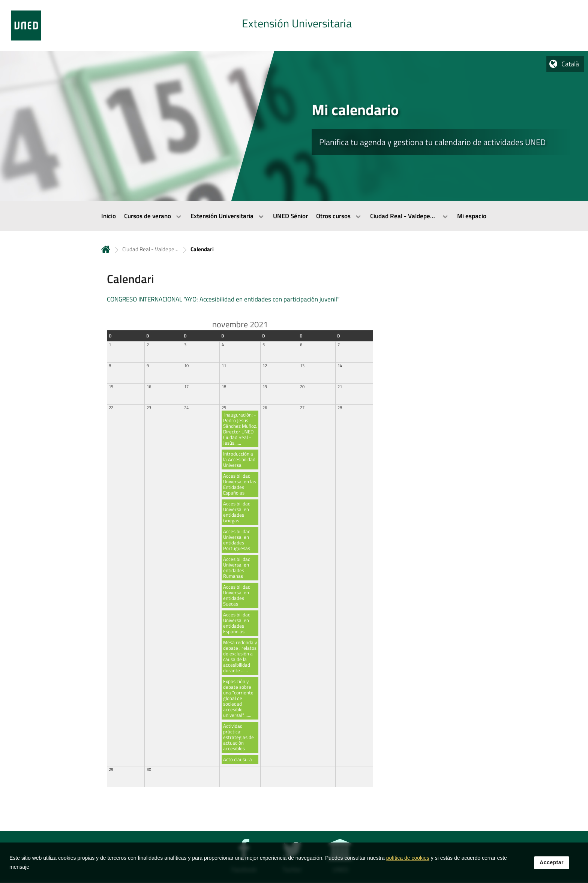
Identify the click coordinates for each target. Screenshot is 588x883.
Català (570, 64)
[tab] (294, 25)
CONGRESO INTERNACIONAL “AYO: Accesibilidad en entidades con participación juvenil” (223, 299)
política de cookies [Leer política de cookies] (408, 862)
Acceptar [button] (552, 867)
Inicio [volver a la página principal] (106, 249)
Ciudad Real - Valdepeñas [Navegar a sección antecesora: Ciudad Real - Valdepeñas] (150, 249)
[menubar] (294, 216)
